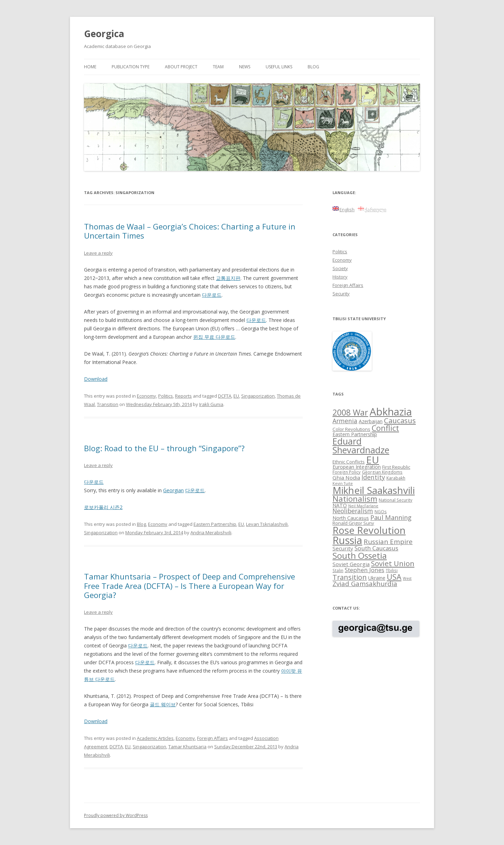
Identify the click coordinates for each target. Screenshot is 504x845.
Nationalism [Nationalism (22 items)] (355, 499)
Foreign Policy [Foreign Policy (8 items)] (346, 472)
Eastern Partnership (215, 524)
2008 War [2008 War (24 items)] (350, 412)
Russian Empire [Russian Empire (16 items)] (388, 542)
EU (236, 396)
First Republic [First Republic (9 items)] (396, 467)
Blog (313, 67)
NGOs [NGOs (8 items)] (381, 511)
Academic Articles (155, 738)
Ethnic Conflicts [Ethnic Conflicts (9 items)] (349, 462)
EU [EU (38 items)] (373, 460)
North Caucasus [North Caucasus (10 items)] (351, 518)
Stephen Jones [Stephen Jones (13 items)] (365, 570)
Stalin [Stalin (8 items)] (338, 570)
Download (96, 379)
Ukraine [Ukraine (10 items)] (377, 578)
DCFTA (225, 396)
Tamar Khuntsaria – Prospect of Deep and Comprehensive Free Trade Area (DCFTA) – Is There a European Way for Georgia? (190, 586)
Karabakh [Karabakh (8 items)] (396, 478)
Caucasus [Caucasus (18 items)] (400, 420)
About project (181, 67)
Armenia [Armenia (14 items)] (345, 421)
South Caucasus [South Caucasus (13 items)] (376, 548)
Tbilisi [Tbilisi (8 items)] (392, 570)
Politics (166, 396)
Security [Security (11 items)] (343, 548)
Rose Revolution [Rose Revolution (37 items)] (369, 530)
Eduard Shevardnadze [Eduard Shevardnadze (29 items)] (361, 445)
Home (90, 67)
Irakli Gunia (211, 404)
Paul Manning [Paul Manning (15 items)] (391, 517)
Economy (146, 396)
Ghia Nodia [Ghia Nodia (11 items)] (346, 478)
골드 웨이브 (163, 704)
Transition (108, 404)
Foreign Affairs (212, 738)
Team (218, 67)
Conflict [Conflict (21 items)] (385, 428)
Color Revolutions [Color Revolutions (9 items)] (351, 429)
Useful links (279, 67)
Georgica (104, 34)
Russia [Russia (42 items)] (347, 540)
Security (341, 294)
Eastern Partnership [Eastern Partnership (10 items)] (355, 434)
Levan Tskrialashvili (267, 524)
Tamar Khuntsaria (187, 747)
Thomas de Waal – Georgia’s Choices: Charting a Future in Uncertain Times (190, 231)
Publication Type (131, 67)
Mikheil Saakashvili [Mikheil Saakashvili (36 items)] (374, 490)
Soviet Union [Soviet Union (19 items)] (393, 563)
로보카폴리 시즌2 (103, 507)
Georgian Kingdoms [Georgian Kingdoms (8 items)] (382, 472)
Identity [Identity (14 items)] (373, 477)
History (340, 277)
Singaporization (258, 396)
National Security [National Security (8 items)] (395, 500)
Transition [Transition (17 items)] (350, 577)
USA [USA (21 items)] (394, 577)
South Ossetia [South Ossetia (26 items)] (360, 555)
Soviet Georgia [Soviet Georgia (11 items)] (351, 564)
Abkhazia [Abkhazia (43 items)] (391, 412)
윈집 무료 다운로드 (214, 337)
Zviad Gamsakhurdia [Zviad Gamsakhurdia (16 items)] (365, 584)
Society (340, 268)
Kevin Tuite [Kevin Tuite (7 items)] (343, 483)
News (245, 67)
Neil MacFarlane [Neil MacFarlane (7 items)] (363, 506)
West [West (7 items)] (407, 578)
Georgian (173, 490)
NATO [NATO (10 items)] (340, 505)
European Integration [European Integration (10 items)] (357, 467)
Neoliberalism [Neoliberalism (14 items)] (353, 511)
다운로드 (212, 295)
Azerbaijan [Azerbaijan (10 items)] (371, 421)
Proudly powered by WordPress (116, 815)
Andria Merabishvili (211, 533)
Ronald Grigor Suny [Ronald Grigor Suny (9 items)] (353, 523)
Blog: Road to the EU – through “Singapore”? (164, 448)
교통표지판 (228, 278)
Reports (183, 396)
